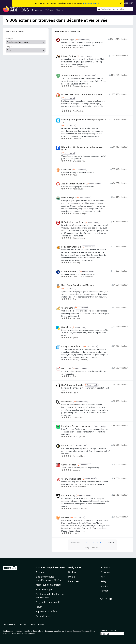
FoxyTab (65, 517)
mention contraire (15, 631)
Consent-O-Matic (70, 271)
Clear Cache (67, 308)
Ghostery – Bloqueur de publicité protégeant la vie (84, 121)
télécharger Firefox (91, 3)
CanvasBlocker (69, 465)
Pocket (104, 591)
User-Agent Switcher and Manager (78, 285)
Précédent (75, 543)
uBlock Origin (68, 40)
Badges (9, 47)
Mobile (72, 577)
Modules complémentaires (50, 567)
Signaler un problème (46, 611)
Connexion (128, 3)
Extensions (37, 10)
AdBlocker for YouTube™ (73, 184)
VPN (103, 577)
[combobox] (115, 9)
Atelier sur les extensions (49, 585)
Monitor (105, 586)
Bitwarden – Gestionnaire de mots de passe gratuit (82, 148)
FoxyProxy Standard (71, 247)
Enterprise (73, 581)
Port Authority (68, 495)
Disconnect (67, 402)
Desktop (73, 572)
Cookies (22, 624)
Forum (39, 607)
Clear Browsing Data (71, 479)
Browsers (105, 572)
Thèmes (49, 10)
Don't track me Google (72, 385)
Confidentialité (9, 624)
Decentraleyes (68, 198)
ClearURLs (66, 170)
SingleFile (66, 327)
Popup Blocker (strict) (72, 346)
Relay (103, 581)
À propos (40, 572)
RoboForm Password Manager (76, 426)
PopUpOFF (67, 446)
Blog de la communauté (48, 602)
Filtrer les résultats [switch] (15, 31)
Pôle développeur (45, 589)
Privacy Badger (69, 56)
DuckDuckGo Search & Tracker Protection (82, 94)
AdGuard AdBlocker (71, 76)
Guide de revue (43, 616)
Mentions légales (37, 624)
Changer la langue (108, 630)
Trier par (10, 38)
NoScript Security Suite (72, 222)
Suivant (111, 543)
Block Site (66, 368)
